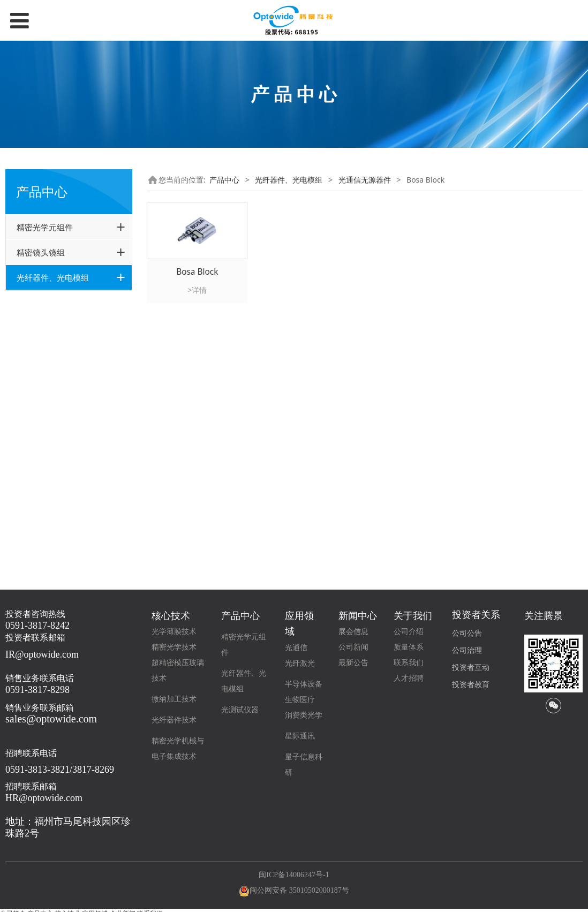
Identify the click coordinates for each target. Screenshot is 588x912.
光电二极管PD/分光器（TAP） (69, 408)
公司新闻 (353, 647)
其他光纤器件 (47, 539)
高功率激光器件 (50, 488)
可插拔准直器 (55, 334)
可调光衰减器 (55, 442)
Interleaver (51, 388)
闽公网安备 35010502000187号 (299, 890)
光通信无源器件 (50, 302)
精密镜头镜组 (41, 252)
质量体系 (409, 647)
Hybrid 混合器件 (60, 375)
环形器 (43, 361)
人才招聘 (409, 678)
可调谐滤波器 (55, 428)
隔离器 (43, 455)
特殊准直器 (51, 321)
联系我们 (409, 663)
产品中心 (224, 180)
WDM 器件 (50, 469)
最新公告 (353, 663)
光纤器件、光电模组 (53, 277)
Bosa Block (51, 347)
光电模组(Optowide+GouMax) (61, 513)
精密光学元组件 (45, 227)
